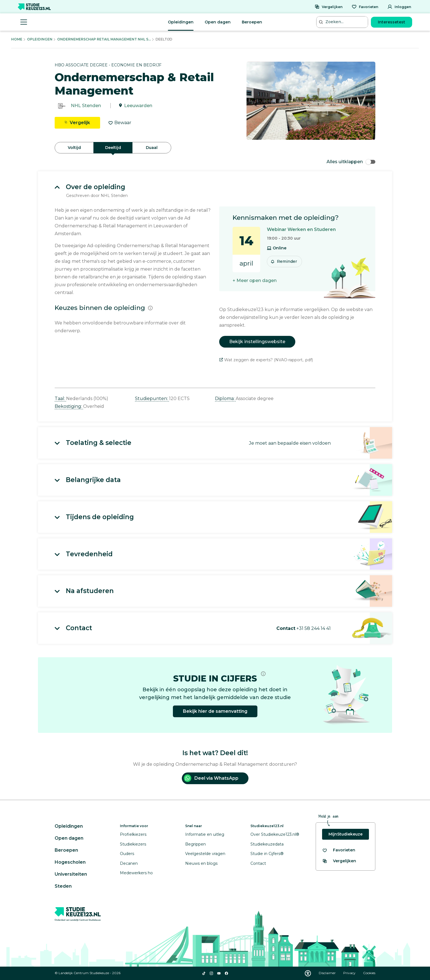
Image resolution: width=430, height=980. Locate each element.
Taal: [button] (60, 398)
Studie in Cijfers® (267, 854)
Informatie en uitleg (205, 834)
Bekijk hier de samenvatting (215, 711)
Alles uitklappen (351, 162)
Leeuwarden (138, 106)
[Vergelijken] (328, 7)
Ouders (127, 854)
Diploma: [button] (225, 398)
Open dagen (218, 22)
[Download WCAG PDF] (308, 973)
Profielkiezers (133, 834)
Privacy (350, 973)
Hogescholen (70, 862)
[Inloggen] (399, 7)
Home (17, 39)
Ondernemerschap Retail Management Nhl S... (104, 39)
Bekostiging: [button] (69, 406)
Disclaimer (328, 973)
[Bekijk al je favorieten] (339, 850)
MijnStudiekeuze (346, 834)
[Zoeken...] (343, 22)
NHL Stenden (86, 106)
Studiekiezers (133, 844)
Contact (258, 863)
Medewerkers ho (136, 873)
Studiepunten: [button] (152, 398)
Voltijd (74, 148)
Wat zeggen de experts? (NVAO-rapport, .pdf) (266, 360)
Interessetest (392, 22)
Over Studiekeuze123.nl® (275, 834)
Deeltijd (113, 148)
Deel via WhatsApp (211, 778)
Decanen (129, 863)
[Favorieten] (365, 7)
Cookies (369, 973)
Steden (63, 886)
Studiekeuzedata (267, 844)
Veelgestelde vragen (205, 854)
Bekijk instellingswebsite (257, 342)
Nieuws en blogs (201, 863)
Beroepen (252, 22)
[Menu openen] (24, 22)
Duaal (152, 148)
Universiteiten (71, 874)
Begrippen (195, 844)
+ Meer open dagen (255, 280)
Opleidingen (181, 22)
